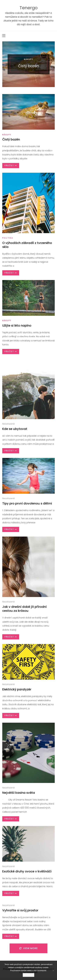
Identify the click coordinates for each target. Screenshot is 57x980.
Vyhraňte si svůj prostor (20, 910)
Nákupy (28, 59)
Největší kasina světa (19, 793)
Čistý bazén (29, 66)
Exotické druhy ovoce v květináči (27, 871)
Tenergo (29, 8)
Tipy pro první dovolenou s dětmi (27, 503)
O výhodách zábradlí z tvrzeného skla (27, 245)
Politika (8, 238)
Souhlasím (28, 975)
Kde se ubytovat (15, 429)
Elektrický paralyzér (17, 689)
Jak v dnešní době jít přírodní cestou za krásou (24, 609)
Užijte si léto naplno (17, 325)
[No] (53, 970)
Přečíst (11, 165)
